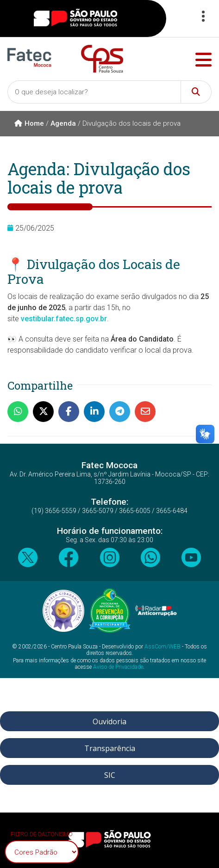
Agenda (63, 123)
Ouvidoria (109, 721)
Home (29, 123)
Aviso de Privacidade (118, 667)
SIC (110, 775)
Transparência (110, 748)
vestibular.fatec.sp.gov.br (64, 319)
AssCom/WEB (163, 647)
